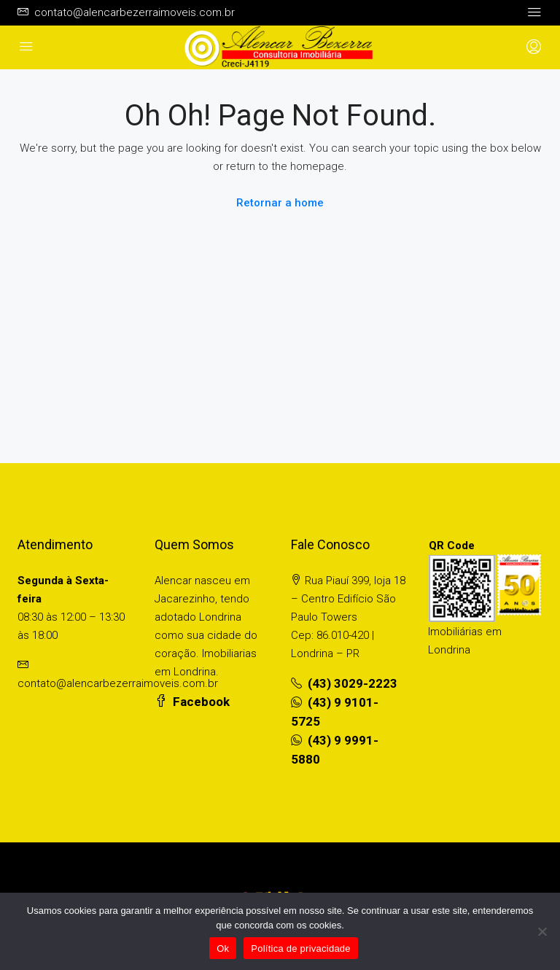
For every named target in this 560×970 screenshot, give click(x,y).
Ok (223, 948)
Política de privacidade (301, 948)
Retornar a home (280, 203)
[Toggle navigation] (534, 12)
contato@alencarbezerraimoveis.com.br (118, 683)
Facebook (192, 702)
